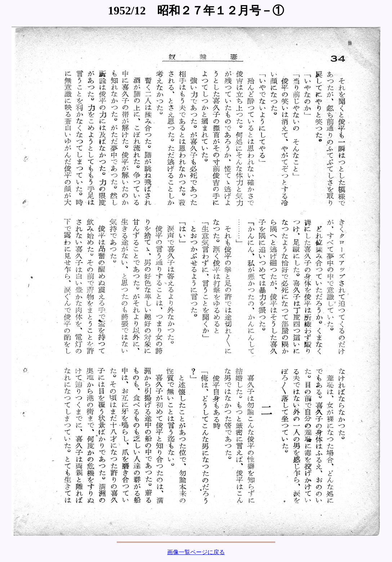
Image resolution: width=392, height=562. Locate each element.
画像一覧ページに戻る (196, 552)
